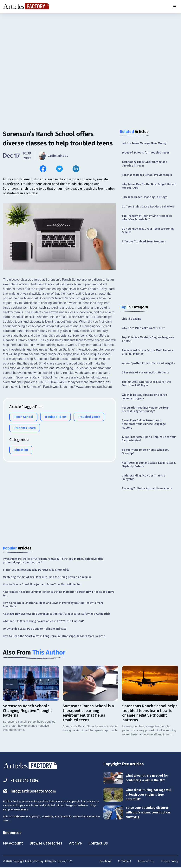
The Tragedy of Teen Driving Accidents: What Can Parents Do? (147, 218)
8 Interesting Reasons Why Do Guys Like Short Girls (36, 570)
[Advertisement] (90, 44)
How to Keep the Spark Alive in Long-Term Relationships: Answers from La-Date (54, 636)
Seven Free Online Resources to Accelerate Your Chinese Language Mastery (144, 424)
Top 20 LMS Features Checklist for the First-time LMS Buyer (146, 384)
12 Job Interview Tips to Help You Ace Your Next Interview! (149, 439)
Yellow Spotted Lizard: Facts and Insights (148, 363)
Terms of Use (146, 861)
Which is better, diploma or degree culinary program (144, 397)
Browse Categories (46, 843)
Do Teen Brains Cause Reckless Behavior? (148, 207)
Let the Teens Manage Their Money (144, 143)
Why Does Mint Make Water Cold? (143, 328)
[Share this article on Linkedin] (76, 169)
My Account (13, 843)
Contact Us (98, 843)
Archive (75, 843)
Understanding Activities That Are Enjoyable (143, 477)
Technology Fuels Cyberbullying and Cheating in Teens (145, 164)
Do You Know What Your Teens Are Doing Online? (148, 230)
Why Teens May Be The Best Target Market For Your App (149, 186)
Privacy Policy (169, 861)
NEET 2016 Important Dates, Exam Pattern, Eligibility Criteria (149, 465)
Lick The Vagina (132, 319)
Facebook (105, 861)
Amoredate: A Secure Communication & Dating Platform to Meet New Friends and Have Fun (59, 594)
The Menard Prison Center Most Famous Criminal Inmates (147, 352)
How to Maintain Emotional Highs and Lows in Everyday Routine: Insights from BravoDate (53, 605)
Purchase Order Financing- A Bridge (145, 197)
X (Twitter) (125, 861)
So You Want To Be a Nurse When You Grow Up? (146, 452)
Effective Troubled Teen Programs (144, 242)
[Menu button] (174, 7)
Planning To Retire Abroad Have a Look (147, 488)
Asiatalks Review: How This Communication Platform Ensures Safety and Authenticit (57, 614)
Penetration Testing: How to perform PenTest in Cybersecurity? (146, 409)
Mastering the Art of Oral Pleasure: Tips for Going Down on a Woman (47, 577)
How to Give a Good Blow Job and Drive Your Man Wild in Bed (42, 585)
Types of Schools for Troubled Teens (146, 153)
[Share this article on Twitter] (59, 169)
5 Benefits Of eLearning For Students (145, 373)
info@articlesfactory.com (29, 791)
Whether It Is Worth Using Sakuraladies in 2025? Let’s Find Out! (43, 621)
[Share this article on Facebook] (43, 169)
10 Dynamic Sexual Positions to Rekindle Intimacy (35, 629)
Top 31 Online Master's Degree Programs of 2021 (148, 339)
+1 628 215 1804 (21, 780)
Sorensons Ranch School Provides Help (147, 175)
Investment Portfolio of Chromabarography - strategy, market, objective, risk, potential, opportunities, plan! (53, 561)
